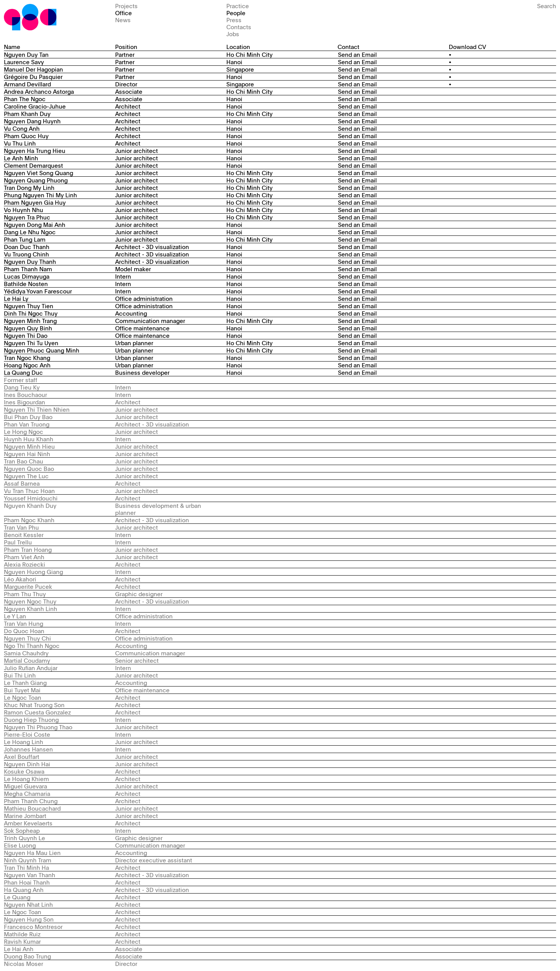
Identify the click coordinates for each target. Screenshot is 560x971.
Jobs (233, 34)
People (236, 13)
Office (123, 13)
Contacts (239, 27)
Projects (126, 6)
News (123, 20)
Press (234, 20)
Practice (238, 6)
